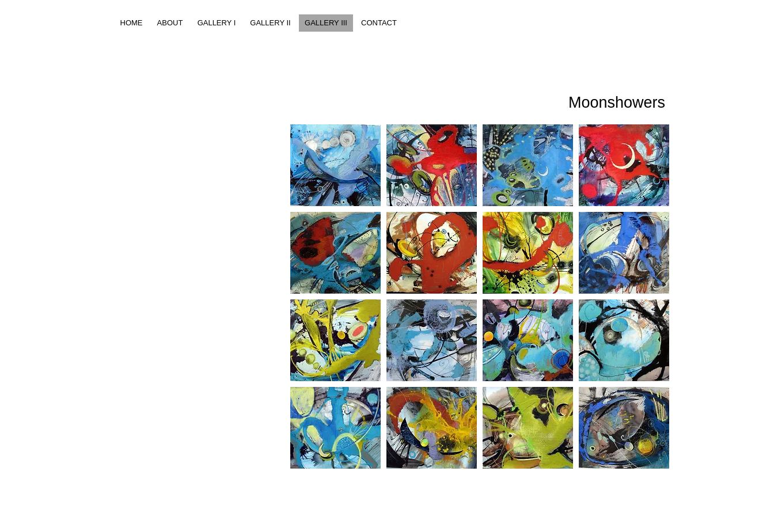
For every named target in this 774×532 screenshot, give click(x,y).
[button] (335, 165)
